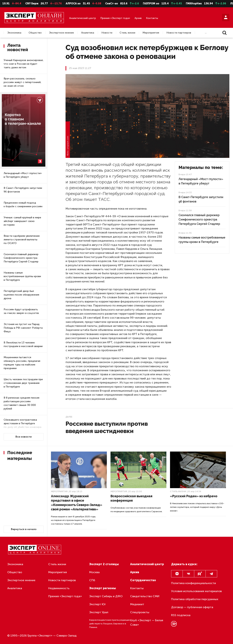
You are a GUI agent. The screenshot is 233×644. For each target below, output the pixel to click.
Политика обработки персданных (195, 599)
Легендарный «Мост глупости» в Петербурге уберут (23, 175)
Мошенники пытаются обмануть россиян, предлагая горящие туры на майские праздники (22, 363)
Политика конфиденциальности (193, 583)
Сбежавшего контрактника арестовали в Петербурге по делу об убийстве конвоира (22, 423)
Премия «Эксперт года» (115, 18)
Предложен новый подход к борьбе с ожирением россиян (23, 205)
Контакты (152, 18)
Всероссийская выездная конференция (131, 498)
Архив (138, 18)
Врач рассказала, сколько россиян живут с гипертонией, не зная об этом (22, 82)
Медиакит (137, 604)
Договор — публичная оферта (192, 607)
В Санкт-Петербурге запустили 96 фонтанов (23, 190)
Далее (69, 417)
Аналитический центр (83, 18)
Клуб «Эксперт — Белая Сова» (147, 622)
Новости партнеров (179, 33)
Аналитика (88, 33)
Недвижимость (59, 588)
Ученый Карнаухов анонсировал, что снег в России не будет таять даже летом (24, 64)
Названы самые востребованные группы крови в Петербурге (22, 276)
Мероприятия (151, 33)
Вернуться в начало (24, 529)
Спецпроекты (140, 612)
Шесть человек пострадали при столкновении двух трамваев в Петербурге (23, 383)
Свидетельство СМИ (145, 596)
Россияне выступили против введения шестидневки (107, 427)
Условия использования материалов (196, 591)
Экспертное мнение (61, 33)
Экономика (14, 33)
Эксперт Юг (97, 604)
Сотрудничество (143, 580)
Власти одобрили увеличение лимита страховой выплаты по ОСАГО (22, 240)
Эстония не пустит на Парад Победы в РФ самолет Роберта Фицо (23, 328)
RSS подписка (181, 615)
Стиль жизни (127, 33)
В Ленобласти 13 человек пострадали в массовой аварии (23, 344)
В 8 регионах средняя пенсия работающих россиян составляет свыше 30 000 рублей (21, 403)
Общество (35, 33)
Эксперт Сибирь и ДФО (106, 596)
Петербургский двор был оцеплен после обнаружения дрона (21, 295)
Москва (94, 572)
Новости (107, 33)
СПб (92, 580)
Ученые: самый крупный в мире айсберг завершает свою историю (22, 221)
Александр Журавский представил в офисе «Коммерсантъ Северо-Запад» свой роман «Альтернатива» (77, 503)
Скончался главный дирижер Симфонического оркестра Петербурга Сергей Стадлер (21, 258)
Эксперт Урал (99, 612)
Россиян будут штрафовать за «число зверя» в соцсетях (21, 311)
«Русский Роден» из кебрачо (194, 496)
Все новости (24, 437)
